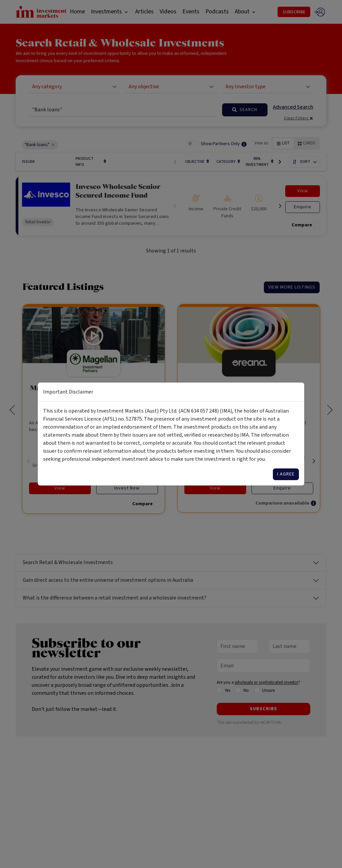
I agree (286, 474)
